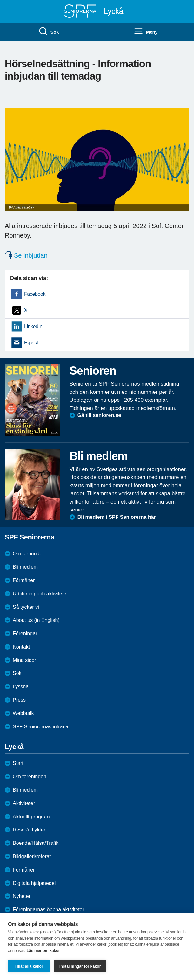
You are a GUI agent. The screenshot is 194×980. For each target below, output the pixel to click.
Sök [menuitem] (49, 31)
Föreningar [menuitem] (25, 633)
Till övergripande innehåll (0, 0)
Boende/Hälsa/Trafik (36, 843)
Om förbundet (28, 554)
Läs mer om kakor (43, 951)
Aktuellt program (31, 817)
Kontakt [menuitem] (21, 647)
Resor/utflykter (29, 830)
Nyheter (22, 896)
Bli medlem (25, 567)
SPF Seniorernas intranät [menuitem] (41, 727)
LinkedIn (33, 327)
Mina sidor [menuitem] (24, 660)
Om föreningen (30, 777)
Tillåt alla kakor (29, 966)
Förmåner (24, 580)
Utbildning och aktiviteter (40, 594)
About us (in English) (36, 620)
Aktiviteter (24, 803)
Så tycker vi (26, 607)
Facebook (35, 294)
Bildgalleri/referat (32, 856)
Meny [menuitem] (146, 31)
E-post (31, 343)
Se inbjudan (31, 255)
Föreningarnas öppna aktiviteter (48, 910)
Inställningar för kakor (80, 966)
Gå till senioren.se (99, 415)
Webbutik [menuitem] (23, 713)
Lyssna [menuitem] (21, 687)
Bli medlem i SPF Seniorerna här (117, 517)
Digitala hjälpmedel (34, 883)
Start (18, 763)
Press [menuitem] (19, 700)
